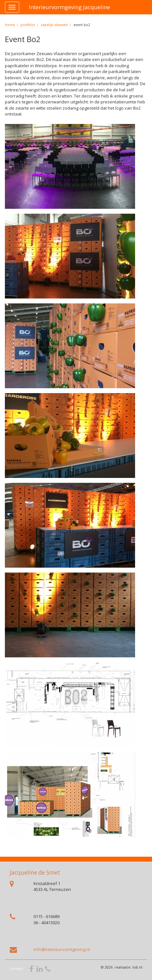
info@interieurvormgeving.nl (62, 949)
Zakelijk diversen (54, 25)
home (10, 25)
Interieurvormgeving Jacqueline (69, 7)
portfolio (28, 25)
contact (16, 968)
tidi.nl (137, 967)
